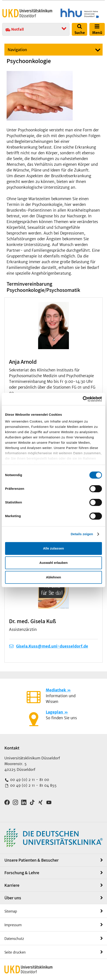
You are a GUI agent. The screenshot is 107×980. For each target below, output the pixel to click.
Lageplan (54, 712)
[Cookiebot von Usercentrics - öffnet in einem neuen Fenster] (83, 399)
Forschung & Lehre (22, 873)
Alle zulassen (53, 548)
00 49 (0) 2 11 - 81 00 (29, 780)
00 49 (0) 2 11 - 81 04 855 (33, 785)
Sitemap (11, 911)
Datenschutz (14, 939)
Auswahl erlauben (53, 563)
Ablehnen (53, 577)
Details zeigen (82, 534)
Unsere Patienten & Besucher (31, 860)
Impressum (13, 925)
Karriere (12, 885)
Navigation (17, 50)
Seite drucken (15, 952)
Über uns (13, 898)
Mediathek (56, 690)
